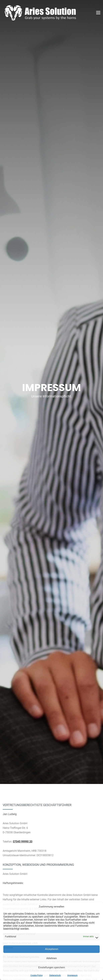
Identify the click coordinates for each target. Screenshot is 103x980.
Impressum (72, 975)
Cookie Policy (37, 975)
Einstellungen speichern (52, 967)
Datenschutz (55, 975)
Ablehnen (51, 958)
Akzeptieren (52, 949)
